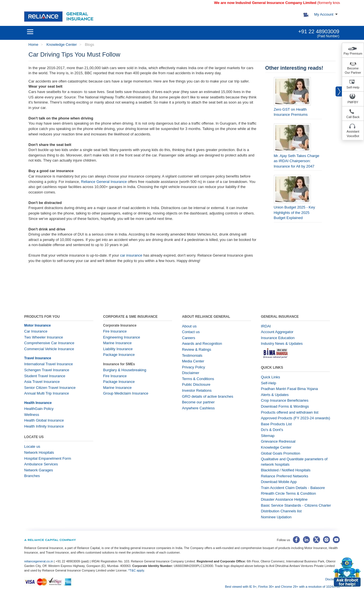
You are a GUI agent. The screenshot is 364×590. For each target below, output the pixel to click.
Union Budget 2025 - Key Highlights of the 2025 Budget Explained (294, 213)
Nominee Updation (276, 517)
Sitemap (268, 436)
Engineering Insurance (122, 337)
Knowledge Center (61, 45)
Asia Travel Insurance (42, 382)
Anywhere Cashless (198, 408)
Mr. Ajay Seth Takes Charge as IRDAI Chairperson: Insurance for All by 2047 (297, 161)
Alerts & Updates (275, 395)
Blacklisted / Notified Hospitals (286, 470)
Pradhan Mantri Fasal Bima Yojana (289, 389)
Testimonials (192, 355)
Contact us (191, 332)
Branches (32, 476)
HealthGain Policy (39, 409)
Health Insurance (38, 403)
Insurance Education (278, 338)
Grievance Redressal (278, 441)
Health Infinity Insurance (45, 426)
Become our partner (198, 402)
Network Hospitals (39, 452)
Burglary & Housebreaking (125, 370)
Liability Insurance (118, 349)
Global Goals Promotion (281, 453)
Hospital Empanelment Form (48, 458)
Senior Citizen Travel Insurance (50, 388)
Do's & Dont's (272, 430)
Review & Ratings (197, 349)
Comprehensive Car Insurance (49, 343)
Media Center (193, 361)
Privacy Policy (194, 367)
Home (33, 45)
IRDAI (266, 326)
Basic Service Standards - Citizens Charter (296, 505)
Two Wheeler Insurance (44, 337)
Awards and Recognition (202, 344)
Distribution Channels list (281, 511)
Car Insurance (36, 331)
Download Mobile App (279, 482)
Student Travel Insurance (45, 376)
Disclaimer (191, 373)
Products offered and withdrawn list (290, 412)
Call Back (353, 117)
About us (189, 326)
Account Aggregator (277, 332)
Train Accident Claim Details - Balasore (293, 488)
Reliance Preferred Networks (285, 476)
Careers (189, 338)
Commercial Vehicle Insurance (49, 349)
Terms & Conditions (198, 379)
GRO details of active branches (208, 396)
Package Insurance (119, 355)
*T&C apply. (136, 570)
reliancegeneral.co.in (39, 561)
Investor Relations (197, 390)
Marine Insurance (117, 343)
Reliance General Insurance (104, 182)
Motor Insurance (37, 325)
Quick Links (271, 377)
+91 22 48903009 (319, 31)
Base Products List (276, 424)
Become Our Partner (353, 71)
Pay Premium (353, 53)
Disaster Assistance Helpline (284, 499)
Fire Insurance (115, 331)
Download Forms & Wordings (285, 406)
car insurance (131, 255)
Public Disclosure (196, 384)
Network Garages (39, 470)
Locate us (32, 446)
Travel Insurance (38, 358)
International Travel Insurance (48, 364)
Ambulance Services (41, 464)
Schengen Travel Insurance (47, 370)
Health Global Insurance (45, 420)
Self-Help (353, 87)
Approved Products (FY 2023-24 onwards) (296, 418)
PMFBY (353, 102)
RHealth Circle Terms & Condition (288, 493)
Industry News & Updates (282, 344)
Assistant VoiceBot (353, 134)
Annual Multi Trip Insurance (47, 393)
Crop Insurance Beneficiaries (285, 400)
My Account (324, 14)
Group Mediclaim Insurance (126, 393)
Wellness (32, 415)
